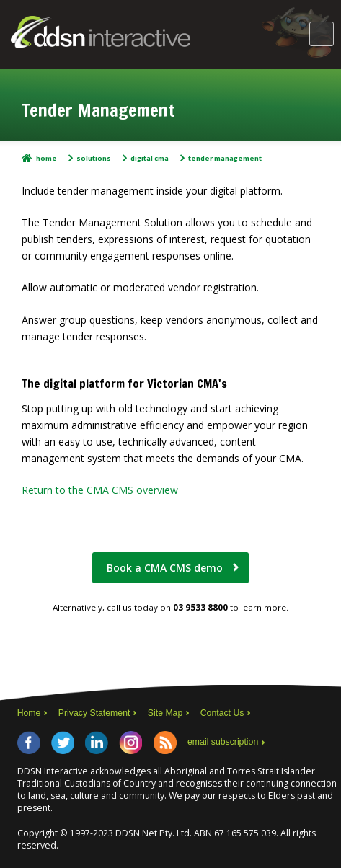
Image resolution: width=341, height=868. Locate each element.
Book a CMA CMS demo (165, 568)
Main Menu (322, 34)
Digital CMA (150, 158)
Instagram (130, 743)
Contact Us (222, 713)
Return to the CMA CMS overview (100, 490)
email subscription (223, 742)
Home (46, 158)
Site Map (165, 713)
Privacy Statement (94, 713)
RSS (165, 743)
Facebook (29, 743)
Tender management (225, 158)
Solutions (94, 158)
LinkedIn (97, 743)
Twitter (63, 743)
